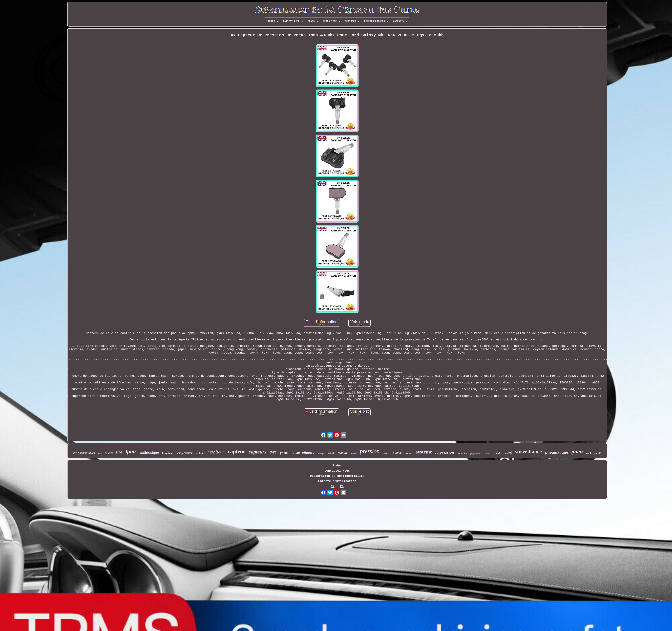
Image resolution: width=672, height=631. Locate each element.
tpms (131, 451)
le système (168, 453)
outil (589, 453)
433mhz (397, 453)
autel (508, 452)
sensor (354, 453)
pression (370, 451)
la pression (445, 452)
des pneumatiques (84, 453)
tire (119, 452)
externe (386, 453)
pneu (577, 451)
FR (342, 486)
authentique (150, 452)
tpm (100, 453)
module (343, 453)
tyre (273, 452)
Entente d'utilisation (337, 481)
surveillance (528, 452)
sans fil (598, 453)
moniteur (216, 452)
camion (487, 454)
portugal (321, 454)
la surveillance (303, 452)
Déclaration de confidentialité (337, 476)
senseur (409, 453)
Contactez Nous (337, 471)
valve (331, 453)
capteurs (257, 452)
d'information (185, 453)
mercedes (462, 453)
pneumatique (557, 452)
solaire (109, 453)
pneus (284, 453)
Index (337, 466)
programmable (476, 454)
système (424, 452)
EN (333, 486)
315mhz (497, 453)
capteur (237, 451)
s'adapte (200, 453)
